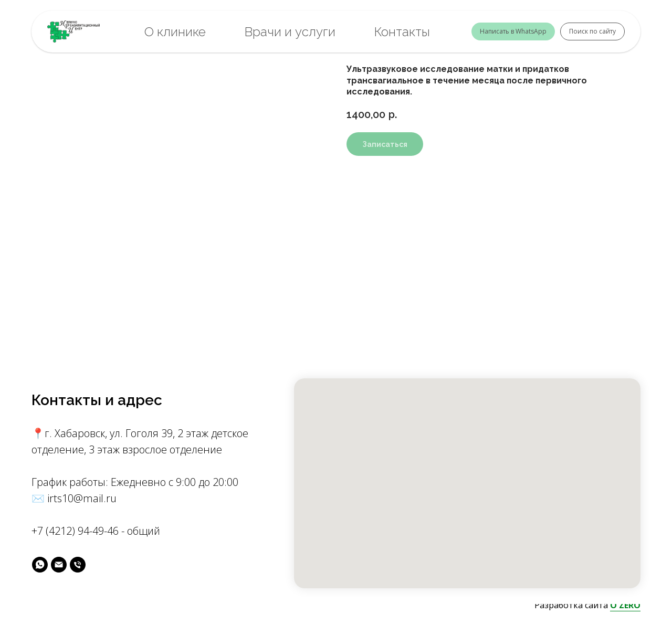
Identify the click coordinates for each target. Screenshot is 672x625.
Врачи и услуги (290, 32)
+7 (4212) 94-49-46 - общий (96, 531)
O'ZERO (625, 605)
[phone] (78, 565)
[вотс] (40, 565)
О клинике (175, 32)
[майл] (59, 565)
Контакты (402, 32)
